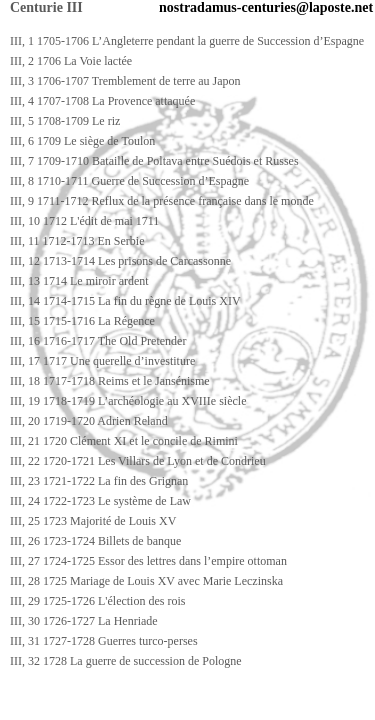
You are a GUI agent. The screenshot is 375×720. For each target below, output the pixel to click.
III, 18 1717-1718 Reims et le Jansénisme (110, 381)
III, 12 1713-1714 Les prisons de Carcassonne (120, 261)
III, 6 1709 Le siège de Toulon (82, 141)
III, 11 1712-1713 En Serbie (77, 241)
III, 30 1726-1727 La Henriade (84, 621)
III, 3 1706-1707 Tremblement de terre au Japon (125, 81)
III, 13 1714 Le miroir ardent (79, 281)
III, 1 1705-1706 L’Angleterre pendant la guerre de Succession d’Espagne (187, 41)
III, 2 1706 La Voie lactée (71, 61)
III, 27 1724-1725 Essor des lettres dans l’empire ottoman (148, 561)
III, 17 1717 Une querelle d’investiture (102, 361)
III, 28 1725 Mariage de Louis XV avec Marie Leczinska (146, 581)
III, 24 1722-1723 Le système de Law (100, 501)
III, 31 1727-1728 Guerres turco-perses (104, 641)
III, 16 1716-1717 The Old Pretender (98, 341)
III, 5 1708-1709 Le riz (65, 121)
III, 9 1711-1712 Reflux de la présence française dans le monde (162, 201)
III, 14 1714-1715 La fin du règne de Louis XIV (125, 301)
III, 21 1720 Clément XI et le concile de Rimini (124, 441)
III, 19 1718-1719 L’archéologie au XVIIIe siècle (128, 401)
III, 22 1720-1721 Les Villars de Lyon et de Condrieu (138, 461)
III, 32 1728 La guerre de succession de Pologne (126, 661)
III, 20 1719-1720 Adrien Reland (89, 421)
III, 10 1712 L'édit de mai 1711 (84, 221)
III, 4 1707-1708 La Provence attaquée (102, 101)
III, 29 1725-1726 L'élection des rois (97, 601)
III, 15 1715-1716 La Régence (82, 321)
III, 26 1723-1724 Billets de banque (95, 541)
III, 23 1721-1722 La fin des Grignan (99, 481)
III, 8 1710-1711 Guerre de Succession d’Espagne (129, 181)
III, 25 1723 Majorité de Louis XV (93, 521)
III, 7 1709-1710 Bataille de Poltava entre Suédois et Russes (154, 161)
